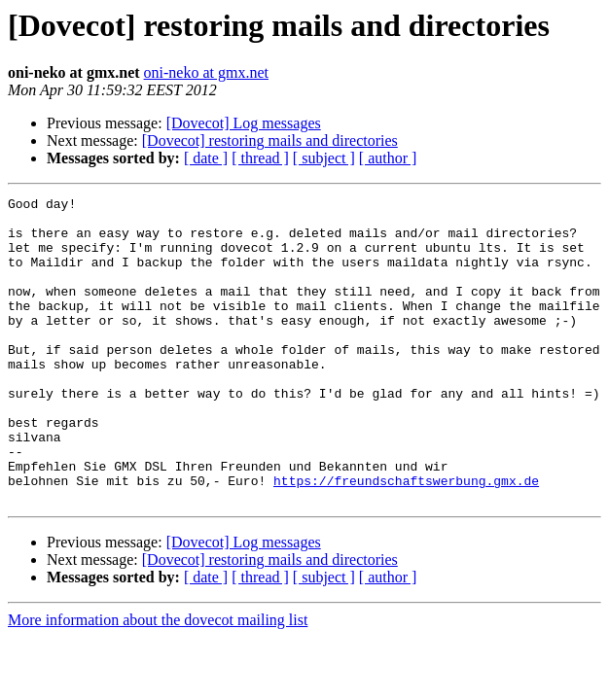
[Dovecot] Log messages (244, 123)
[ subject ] (324, 158)
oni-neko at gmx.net (206, 72)
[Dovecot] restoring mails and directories (270, 140)
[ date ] (206, 158)
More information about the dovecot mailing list (158, 681)
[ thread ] (260, 158)
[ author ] (388, 158)
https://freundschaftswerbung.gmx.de (406, 539)
